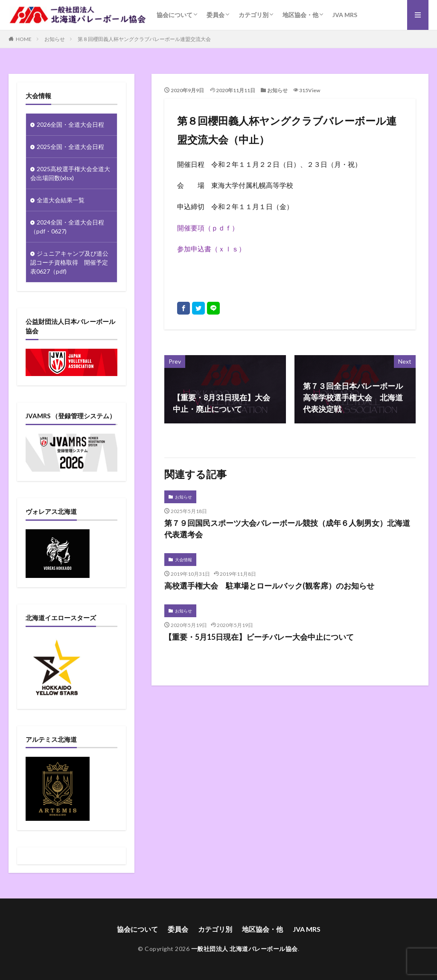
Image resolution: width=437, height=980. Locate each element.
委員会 (216, 15)
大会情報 (184, 560)
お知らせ (55, 39)
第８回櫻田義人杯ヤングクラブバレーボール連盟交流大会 (144, 39)
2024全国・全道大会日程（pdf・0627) (67, 227)
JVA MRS (345, 15)
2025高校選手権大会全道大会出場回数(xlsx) (70, 173)
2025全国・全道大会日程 (70, 147)
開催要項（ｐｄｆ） (208, 228)
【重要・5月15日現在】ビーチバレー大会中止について (259, 637)
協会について (175, 15)
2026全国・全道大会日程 (70, 124)
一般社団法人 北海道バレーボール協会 (245, 949)
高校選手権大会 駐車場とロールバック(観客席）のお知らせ (269, 586)
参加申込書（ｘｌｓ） (211, 249)
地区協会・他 (300, 15)
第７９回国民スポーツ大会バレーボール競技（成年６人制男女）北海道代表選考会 (287, 529)
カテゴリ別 (253, 15)
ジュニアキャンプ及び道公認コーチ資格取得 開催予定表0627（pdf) (69, 262)
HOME (24, 39)
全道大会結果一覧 (61, 200)
